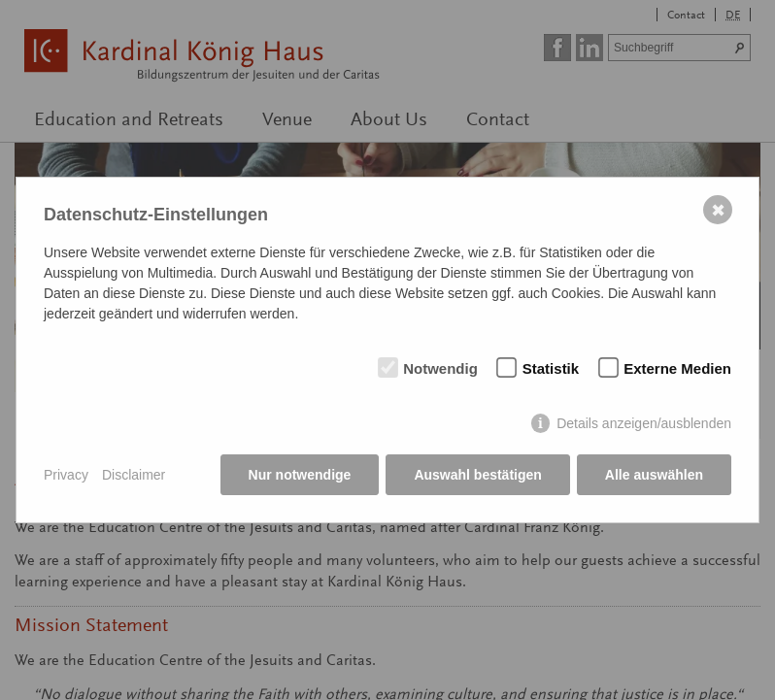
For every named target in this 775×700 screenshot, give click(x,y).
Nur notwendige (300, 475)
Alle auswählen (654, 475)
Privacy (66, 475)
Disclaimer (134, 475)
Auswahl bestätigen (477, 475)
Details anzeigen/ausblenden (644, 423)
